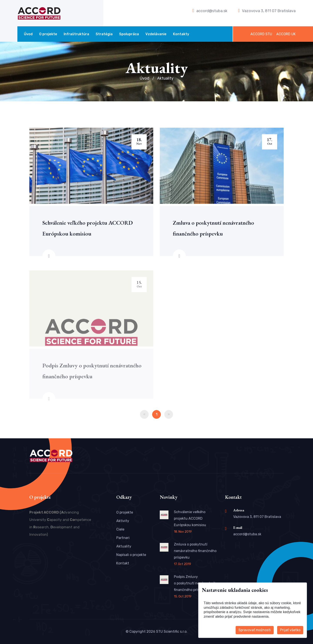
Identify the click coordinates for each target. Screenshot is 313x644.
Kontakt (123, 563)
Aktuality (124, 546)
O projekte (48, 34)
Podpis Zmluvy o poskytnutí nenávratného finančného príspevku (196, 583)
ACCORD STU (261, 34)
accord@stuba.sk (212, 11)
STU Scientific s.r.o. (172, 631)
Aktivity (123, 521)
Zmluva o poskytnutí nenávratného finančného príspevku (195, 551)
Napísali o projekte (131, 555)
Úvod (28, 34)
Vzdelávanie (156, 34)
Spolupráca (129, 34)
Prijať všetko (290, 630)
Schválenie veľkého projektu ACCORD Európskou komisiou (190, 518)
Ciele (120, 529)
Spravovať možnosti (255, 630)
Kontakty (181, 34)
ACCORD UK (286, 34)
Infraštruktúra (76, 34)
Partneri (123, 538)
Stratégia (104, 34)
